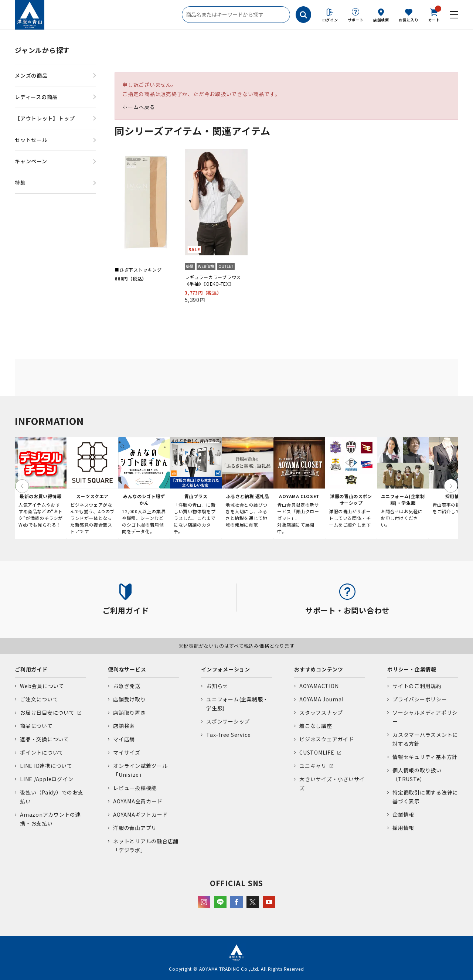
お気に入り (409, 20)
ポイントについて (42, 752)
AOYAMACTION (319, 686)
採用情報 (403, 828)
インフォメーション (226, 669)
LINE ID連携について (46, 766)
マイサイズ (127, 752)
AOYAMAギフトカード (140, 814)
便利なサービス (127, 669)
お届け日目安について (47, 712)
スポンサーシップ (228, 721)
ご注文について (39, 699)
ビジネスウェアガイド (327, 739)
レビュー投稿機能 (135, 788)
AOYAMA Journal (321, 699)
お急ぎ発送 (127, 686)
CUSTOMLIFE (317, 752)
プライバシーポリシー (420, 699)
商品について (36, 726)
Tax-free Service (228, 735)
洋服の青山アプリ (135, 828)
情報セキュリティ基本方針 (425, 757)
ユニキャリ (313, 766)
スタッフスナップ (321, 712)
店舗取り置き (130, 712)
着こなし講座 (316, 726)
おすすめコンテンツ (319, 669)
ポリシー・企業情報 (412, 669)
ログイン (330, 20)
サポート (356, 20)
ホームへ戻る (139, 107)
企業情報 (403, 814)
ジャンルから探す (42, 50)
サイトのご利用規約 (417, 686)
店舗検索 (381, 20)
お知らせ (217, 686)
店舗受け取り (130, 699)
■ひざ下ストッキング (138, 270)
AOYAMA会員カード (138, 801)
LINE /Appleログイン (47, 779)
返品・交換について (45, 739)
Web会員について (42, 686)
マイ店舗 (124, 739)
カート (434, 14)
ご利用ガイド (31, 669)
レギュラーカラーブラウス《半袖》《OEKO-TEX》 (213, 280)
